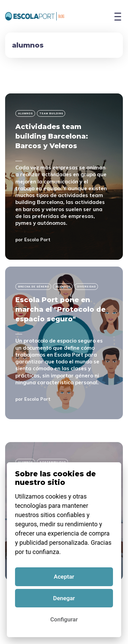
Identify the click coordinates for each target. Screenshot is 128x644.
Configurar (64, 619)
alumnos (26, 113)
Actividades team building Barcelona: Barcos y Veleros (52, 136)
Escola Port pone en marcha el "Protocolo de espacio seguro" (60, 309)
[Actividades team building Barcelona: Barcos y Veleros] (64, 177)
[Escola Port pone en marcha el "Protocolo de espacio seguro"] (64, 343)
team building (51, 113)
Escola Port (37, 240)
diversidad (87, 287)
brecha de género (34, 287)
